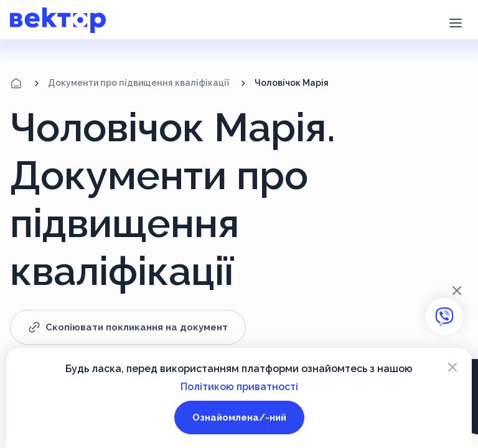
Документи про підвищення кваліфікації (138, 83)
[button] (455, 22)
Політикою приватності (239, 387)
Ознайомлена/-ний (239, 418)
